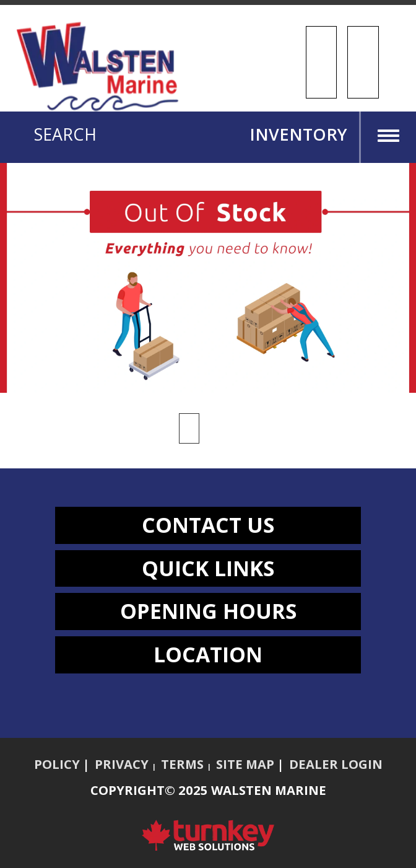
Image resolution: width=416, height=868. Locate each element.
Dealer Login (336, 764)
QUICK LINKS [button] (208, 568)
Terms (182, 764)
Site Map (245, 764)
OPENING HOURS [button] (208, 611)
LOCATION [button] (208, 654)
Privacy (122, 764)
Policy (57, 764)
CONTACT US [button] (208, 525)
